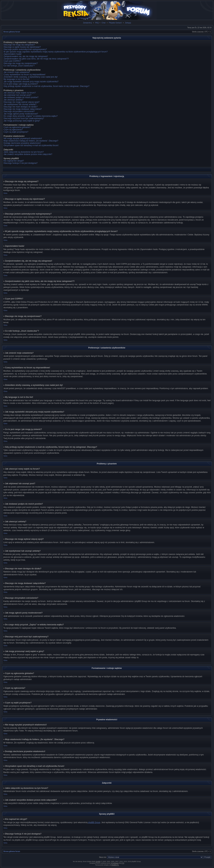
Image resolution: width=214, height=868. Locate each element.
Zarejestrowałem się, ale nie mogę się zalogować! (26, 56)
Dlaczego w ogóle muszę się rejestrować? (22, 47)
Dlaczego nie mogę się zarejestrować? (21, 63)
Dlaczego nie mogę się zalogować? (19, 45)
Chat (104, 23)
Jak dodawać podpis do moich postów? (21, 97)
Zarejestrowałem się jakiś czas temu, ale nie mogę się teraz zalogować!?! (36, 59)
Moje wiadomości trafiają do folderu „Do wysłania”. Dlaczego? (31, 141)
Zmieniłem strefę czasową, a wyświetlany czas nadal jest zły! (31, 77)
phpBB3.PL (115, 865)
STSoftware (115, 863)
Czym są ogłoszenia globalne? (17, 127)
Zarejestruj (87, 23)
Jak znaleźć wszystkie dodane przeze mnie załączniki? (28, 154)
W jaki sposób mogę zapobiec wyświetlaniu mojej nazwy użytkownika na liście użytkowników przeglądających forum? (56, 52)
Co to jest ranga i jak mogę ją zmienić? (21, 84)
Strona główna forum (12, 32)
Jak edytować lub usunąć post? (17, 95)
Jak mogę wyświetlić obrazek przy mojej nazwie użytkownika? (31, 82)
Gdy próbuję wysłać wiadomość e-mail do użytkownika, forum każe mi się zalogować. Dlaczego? (46, 86)
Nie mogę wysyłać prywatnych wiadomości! (23, 138)
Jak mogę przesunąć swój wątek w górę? (22, 121)
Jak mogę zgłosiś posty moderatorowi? (21, 114)
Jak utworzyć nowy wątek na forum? (20, 93)
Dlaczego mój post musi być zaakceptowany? (24, 118)
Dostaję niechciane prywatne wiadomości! (22, 143)
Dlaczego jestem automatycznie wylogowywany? (25, 49)
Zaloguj (128, 23)
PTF (123, 863)
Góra (5, 193)
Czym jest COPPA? (12, 61)
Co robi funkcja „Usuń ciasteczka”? (19, 66)
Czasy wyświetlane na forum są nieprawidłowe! (24, 75)
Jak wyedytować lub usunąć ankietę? (20, 104)
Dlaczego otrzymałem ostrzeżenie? (19, 111)
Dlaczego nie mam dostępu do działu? (20, 107)
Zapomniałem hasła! (13, 54)
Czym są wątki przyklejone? (16, 132)
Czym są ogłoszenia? (13, 130)
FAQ (97, 23)
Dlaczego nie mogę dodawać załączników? (23, 109)
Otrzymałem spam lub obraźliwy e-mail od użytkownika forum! (31, 145)
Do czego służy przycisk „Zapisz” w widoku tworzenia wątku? (31, 116)
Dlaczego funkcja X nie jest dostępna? (20, 163)
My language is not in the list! (16, 79)
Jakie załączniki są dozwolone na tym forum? (24, 152)
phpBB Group (94, 822)
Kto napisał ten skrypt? (14, 161)
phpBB (98, 861)
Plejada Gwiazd (115, 23)
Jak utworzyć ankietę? (13, 100)
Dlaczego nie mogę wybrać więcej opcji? (21, 102)
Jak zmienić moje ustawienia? (17, 72)
